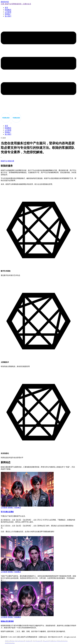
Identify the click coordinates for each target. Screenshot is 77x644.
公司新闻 (8, 12)
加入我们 (8, 16)
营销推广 (8, 14)
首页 (6, 8)
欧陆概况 (8, 10)
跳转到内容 (5, 2)
